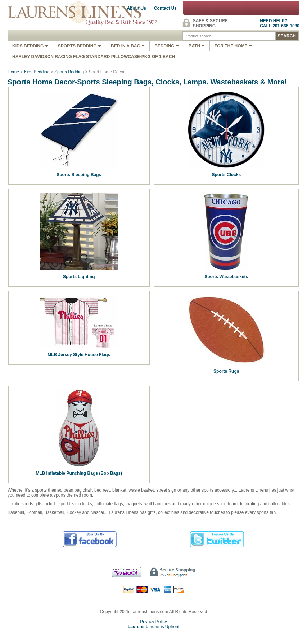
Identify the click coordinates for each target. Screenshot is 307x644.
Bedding (167, 46)
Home (13, 72)
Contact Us (165, 8)
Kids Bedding (30, 46)
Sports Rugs (226, 371)
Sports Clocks (226, 175)
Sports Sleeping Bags (79, 175)
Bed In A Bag (128, 46)
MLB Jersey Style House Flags (79, 355)
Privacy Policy (153, 622)
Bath (197, 46)
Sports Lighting (79, 277)
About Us (137, 8)
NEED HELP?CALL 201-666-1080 (280, 23)
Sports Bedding (80, 46)
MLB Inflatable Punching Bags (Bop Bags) (79, 473)
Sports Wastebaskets (226, 277)
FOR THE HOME (233, 46)
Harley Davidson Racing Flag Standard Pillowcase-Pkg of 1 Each (94, 57)
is (153, 627)
